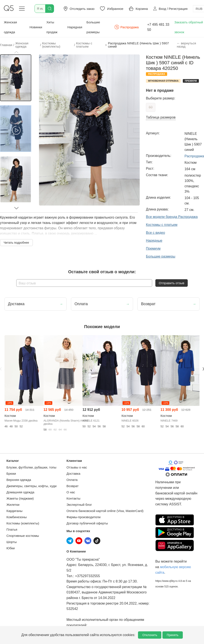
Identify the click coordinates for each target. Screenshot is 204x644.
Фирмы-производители (83, 517)
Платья (12, 529)
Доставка (73, 474)
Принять (173, 635)
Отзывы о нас (77, 467)
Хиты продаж (52, 27)
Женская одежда (10, 27)
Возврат (72, 486)
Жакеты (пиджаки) (20, 498)
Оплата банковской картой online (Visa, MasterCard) (105, 511)
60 (151, 107)
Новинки (36, 27)
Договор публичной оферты (87, 523)
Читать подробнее (16, 243)
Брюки (11, 474)
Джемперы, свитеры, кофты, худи (31, 486)
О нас (71, 492)
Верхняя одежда (19, 480)
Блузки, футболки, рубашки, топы (31, 467)
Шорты (12, 542)
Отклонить (150, 635)
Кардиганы (14, 511)
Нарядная (75, 27)
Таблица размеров (161, 117)
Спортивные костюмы (23, 536)
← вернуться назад (186, 45)
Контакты (73, 498)
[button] (16, 52)
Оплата (72, 480)
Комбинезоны (17, 517)
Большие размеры (93, 27)
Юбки (11, 548)
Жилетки (13, 505)
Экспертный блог (79, 505)
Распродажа (126, 27)
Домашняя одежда (20, 492)
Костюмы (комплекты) (23, 523)
